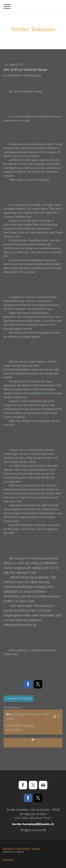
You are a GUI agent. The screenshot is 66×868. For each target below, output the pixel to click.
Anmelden (8, 860)
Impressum (8, 848)
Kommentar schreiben (18, 698)
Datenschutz (23, 848)
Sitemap (36, 848)
